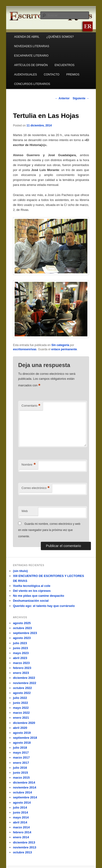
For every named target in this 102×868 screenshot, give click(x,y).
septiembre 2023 (25, 633)
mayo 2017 (21, 753)
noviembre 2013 (25, 847)
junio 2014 (21, 812)
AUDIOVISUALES (26, 75)
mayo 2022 (21, 708)
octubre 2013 (22, 852)
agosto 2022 (22, 693)
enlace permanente (64, 349)
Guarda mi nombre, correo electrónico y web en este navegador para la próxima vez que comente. (49, 530)
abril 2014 (20, 822)
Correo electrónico (36, 488)
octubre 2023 (22, 628)
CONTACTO (51, 75)
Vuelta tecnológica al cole (32, 586)
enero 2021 (21, 718)
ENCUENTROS (64, 65)
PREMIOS (73, 75)
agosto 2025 (22, 623)
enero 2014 (21, 837)
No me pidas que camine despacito (39, 596)
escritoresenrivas (25, 349)
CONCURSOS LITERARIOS (32, 84)
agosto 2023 (22, 638)
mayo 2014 (21, 817)
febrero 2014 (22, 832)
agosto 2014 (22, 803)
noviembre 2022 (25, 683)
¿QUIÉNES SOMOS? (60, 37)
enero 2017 (21, 763)
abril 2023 (20, 658)
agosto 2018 (22, 743)
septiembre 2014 (25, 797)
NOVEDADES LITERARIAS (32, 46)
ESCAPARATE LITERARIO (31, 56)
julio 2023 (20, 643)
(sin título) (20, 571)
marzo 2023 (21, 663)
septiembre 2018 (25, 738)
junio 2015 (21, 773)
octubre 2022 (22, 688)
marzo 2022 (21, 713)
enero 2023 (21, 673)
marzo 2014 (21, 827)
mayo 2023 (21, 653)
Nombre (29, 465)
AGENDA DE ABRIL (27, 37)
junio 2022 (21, 703)
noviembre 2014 (25, 787)
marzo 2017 (21, 757)
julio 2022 (20, 698)
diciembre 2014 (24, 782)
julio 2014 (20, 807)
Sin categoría (60, 345)
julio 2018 (20, 748)
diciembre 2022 (24, 678)
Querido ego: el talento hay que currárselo (44, 606)
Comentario (31, 406)
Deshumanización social (31, 601)
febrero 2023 (22, 668)
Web (25, 511)
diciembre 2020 (24, 723)
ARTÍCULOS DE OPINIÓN (31, 65)
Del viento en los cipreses (32, 591)
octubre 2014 (22, 792)
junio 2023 (21, 648)
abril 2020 (20, 728)
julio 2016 (20, 768)
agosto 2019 (22, 733)
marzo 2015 (21, 778)
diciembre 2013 (24, 842)
